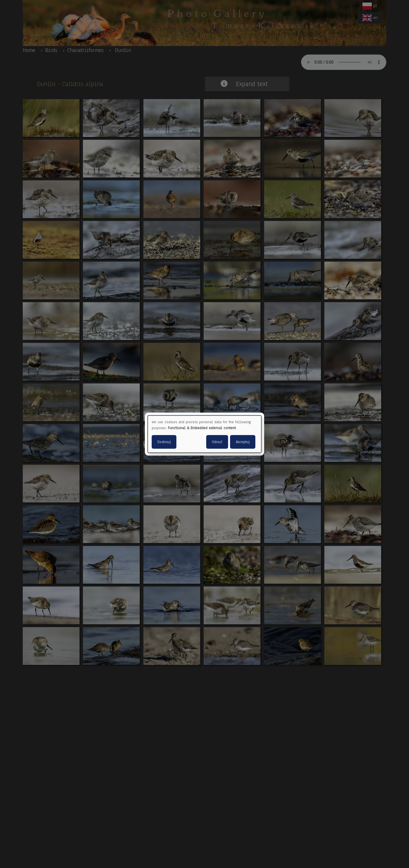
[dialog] (204, 434)
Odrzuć (217, 442)
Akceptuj (243, 442)
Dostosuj (164, 442)
